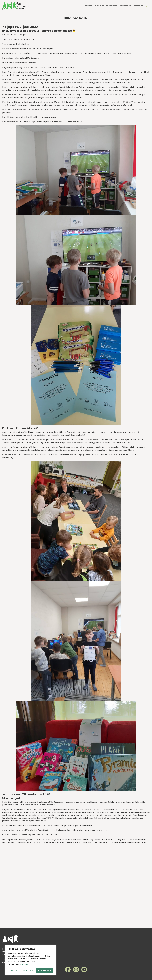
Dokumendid (125, 6)
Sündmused (112, 6)
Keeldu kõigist (27, 970)
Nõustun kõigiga (45, 970)
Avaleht (89, 6)
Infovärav (99, 6)
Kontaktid (138, 6)
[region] (30, 960)
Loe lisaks (24, 964)
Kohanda (13, 970)
